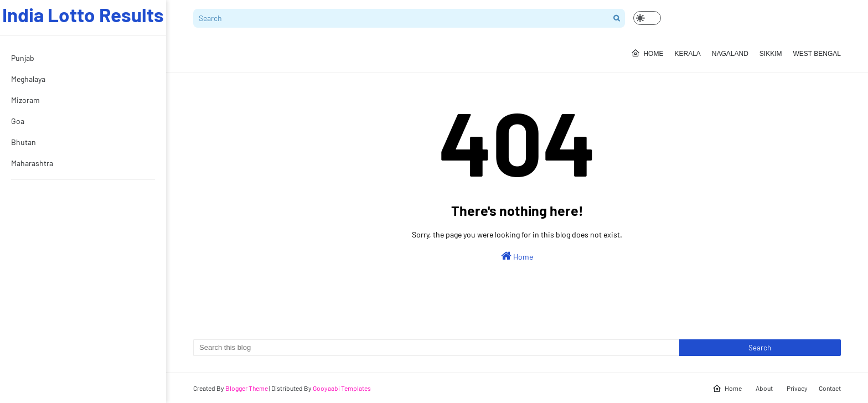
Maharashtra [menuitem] (32, 163)
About (764, 388)
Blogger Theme (247, 388)
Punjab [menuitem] (23, 58)
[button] (647, 18)
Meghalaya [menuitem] (28, 79)
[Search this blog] (436, 348)
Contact (830, 388)
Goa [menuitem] (18, 121)
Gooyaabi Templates (342, 388)
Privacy (797, 388)
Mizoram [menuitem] (25, 100)
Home (517, 256)
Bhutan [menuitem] (24, 142)
